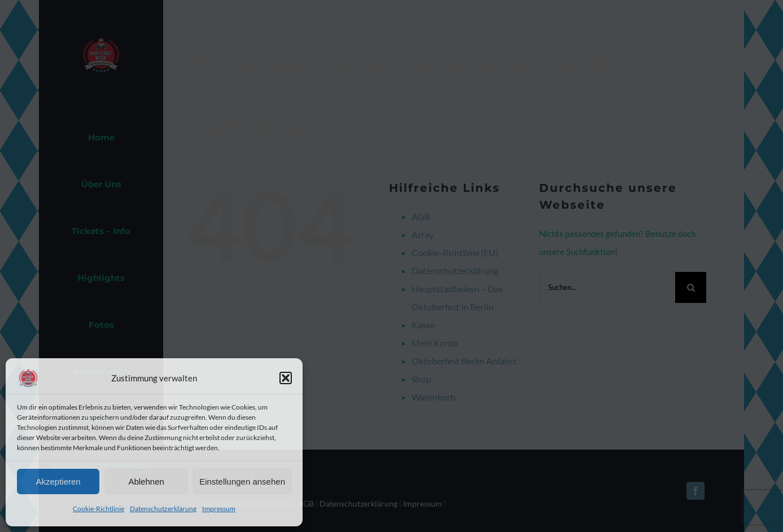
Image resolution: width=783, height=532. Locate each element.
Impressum (219, 509)
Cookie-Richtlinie (99, 509)
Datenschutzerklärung (163, 509)
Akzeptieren (58, 482)
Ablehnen (146, 482)
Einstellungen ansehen (242, 482)
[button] (286, 378)
